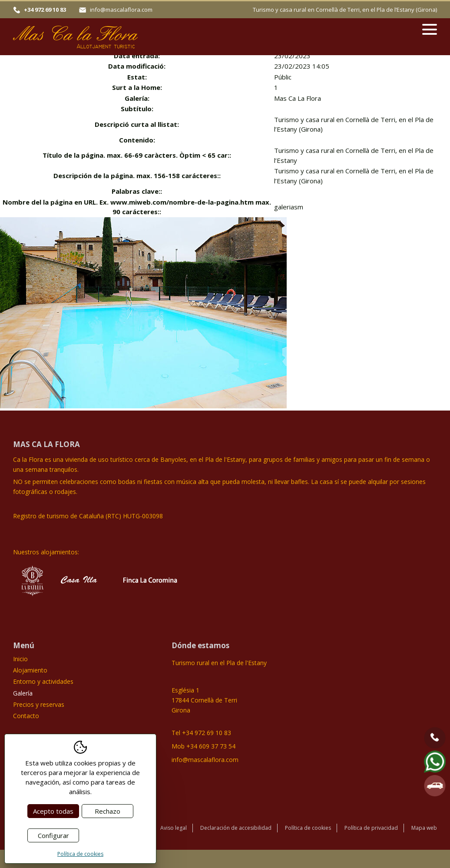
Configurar (53, 835)
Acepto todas (53, 811)
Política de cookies (308, 828)
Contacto (26, 716)
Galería (23, 693)
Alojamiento (30, 670)
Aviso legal (174, 828)
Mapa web (424, 828)
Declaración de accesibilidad (236, 828)
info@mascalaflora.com (121, 10)
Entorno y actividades (43, 681)
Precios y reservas (39, 704)
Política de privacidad (371, 828)
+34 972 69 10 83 (45, 10)
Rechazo (108, 811)
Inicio (20, 659)
